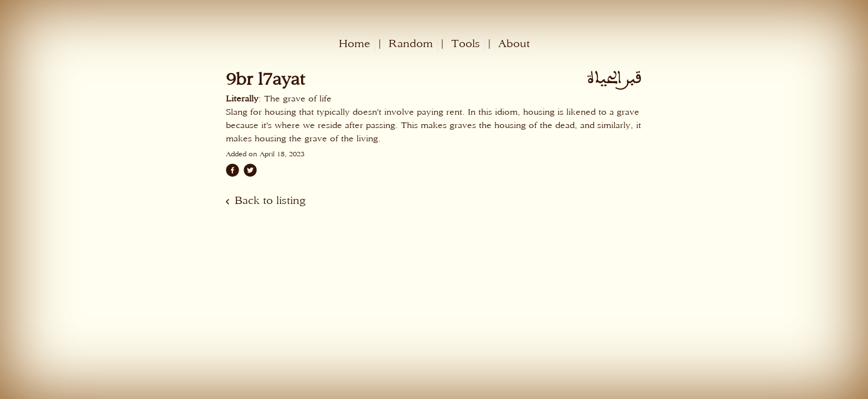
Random (411, 44)
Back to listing (270, 200)
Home (355, 44)
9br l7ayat (265, 79)
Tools (466, 44)
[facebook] (232, 170)
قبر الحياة (614, 78)
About (514, 44)
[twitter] (250, 170)
